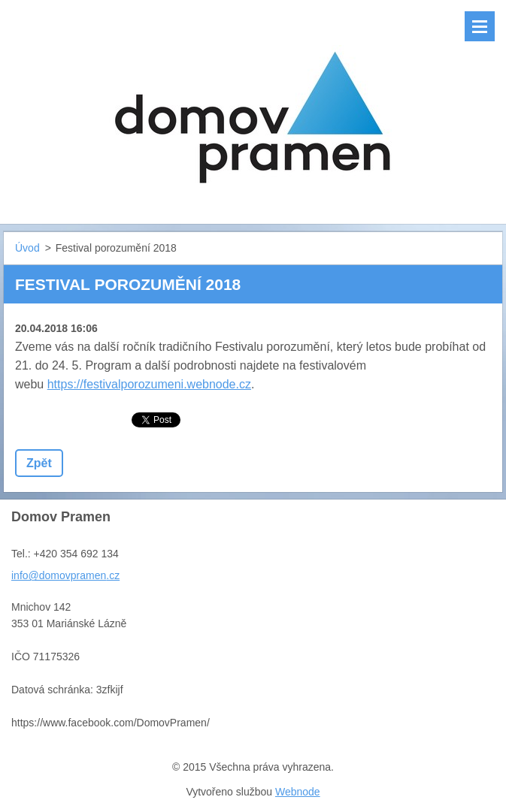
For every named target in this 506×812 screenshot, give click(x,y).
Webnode (298, 792)
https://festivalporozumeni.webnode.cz (149, 384)
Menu (480, 26)
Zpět (39, 463)
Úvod (27, 248)
